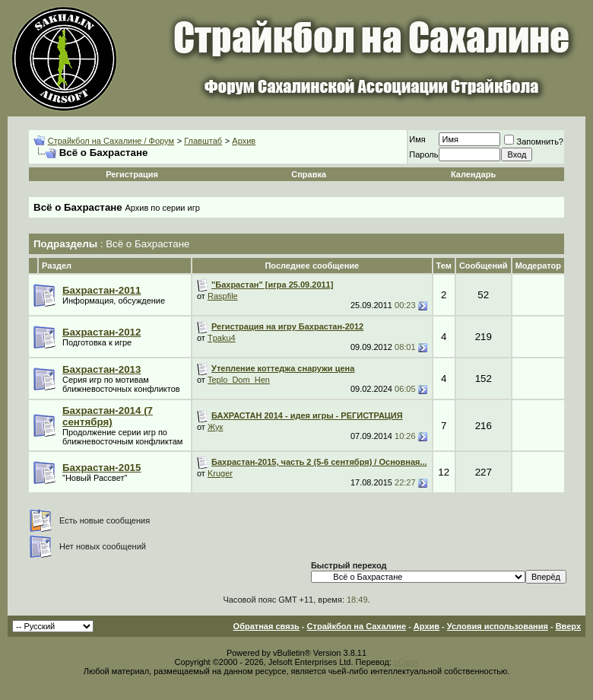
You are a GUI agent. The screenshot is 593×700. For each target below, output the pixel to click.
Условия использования (498, 626)
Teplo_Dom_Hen (239, 380)
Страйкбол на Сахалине (357, 626)
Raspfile (223, 296)
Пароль (423, 154)
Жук (215, 427)
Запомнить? (534, 142)
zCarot (406, 662)
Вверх (568, 626)
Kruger (220, 473)
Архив (244, 141)
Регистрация (132, 174)
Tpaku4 (222, 338)
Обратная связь (266, 626)
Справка (309, 174)
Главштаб (203, 141)
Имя (417, 139)
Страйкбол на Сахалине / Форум (111, 141)
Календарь (473, 174)
